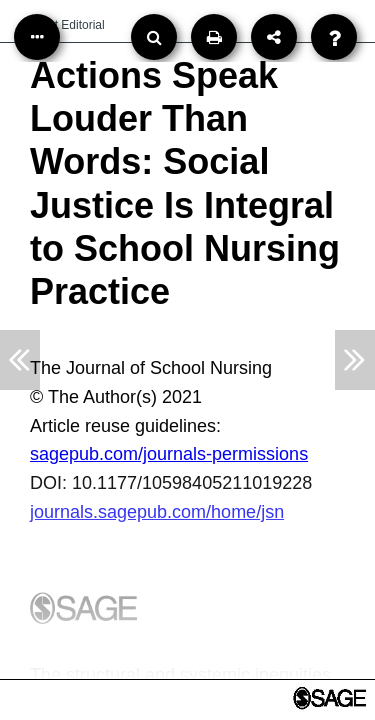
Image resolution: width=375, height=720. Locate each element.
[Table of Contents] (37, 37)
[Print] (214, 37)
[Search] (154, 37)
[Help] (334, 37)
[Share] (274, 37)
